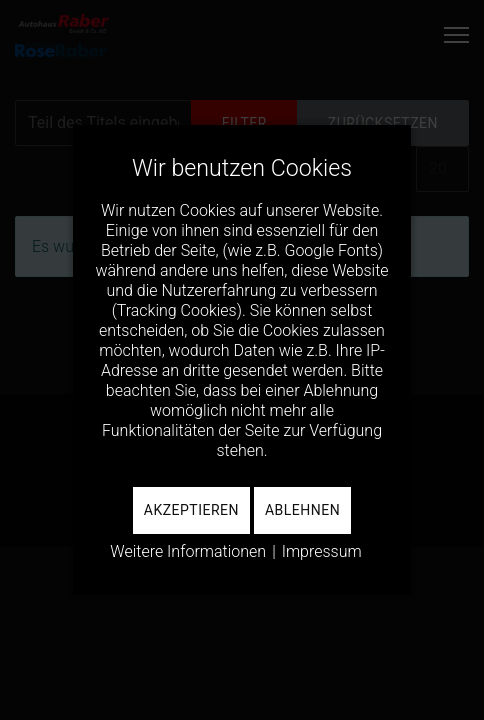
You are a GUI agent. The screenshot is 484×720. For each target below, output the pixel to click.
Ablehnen (302, 510)
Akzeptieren (191, 510)
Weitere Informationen (188, 551)
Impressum (322, 551)
